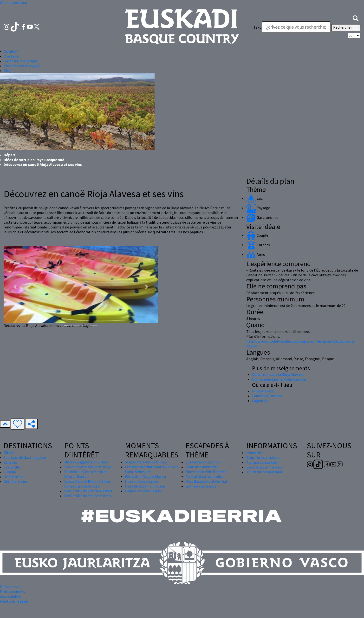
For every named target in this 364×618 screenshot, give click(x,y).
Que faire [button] (11, 56)
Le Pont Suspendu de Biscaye (88, 467)
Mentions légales (14, 601)
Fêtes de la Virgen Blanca (145, 476)
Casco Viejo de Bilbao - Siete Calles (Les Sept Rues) (87, 484)
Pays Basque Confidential (206, 481)
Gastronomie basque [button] (21, 61)
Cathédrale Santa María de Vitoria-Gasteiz (86, 474)
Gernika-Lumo (15, 481)
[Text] (296, 27)
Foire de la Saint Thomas (145, 486)
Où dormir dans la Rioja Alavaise (278, 374)
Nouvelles (254, 453)
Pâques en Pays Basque (143, 491)
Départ (10, 155)
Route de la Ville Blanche (206, 472)
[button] (356, 18)
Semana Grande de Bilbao (146, 462)
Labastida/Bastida (267, 396)
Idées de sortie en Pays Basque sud (34, 160)
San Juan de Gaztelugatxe (25, 457)
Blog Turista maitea (263, 457)
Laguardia (260, 401)
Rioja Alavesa (263, 391)
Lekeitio (10, 462)
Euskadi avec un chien (203, 462)
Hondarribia (13, 477)
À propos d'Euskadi (262, 462)
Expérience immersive (264, 467)
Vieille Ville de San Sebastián (88, 496)
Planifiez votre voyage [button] (22, 66)
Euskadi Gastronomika (204, 476)
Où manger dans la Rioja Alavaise (279, 379)
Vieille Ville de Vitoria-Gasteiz (88, 491)
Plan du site (10, 587)
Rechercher (346, 28)
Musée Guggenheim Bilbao (86, 462)
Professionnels (13, 592)
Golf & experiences (201, 486)
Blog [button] (8, 71)
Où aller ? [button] (11, 51)
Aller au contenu (13, 2)
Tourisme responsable (265, 472)
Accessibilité (10, 596)
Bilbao (9, 453)
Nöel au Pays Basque (142, 481)
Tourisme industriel (202, 467)
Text (257, 27)
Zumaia (10, 472)
